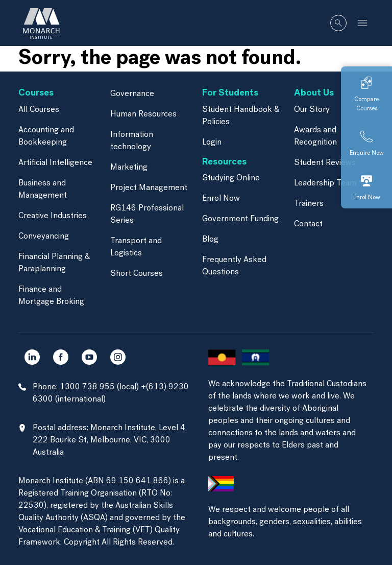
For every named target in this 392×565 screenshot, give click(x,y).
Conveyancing (44, 237)
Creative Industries (53, 216)
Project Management (149, 188)
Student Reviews (325, 163)
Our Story (312, 110)
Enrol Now (221, 199)
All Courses (39, 110)
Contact (308, 224)
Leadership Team (325, 183)
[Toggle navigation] (362, 23)
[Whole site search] (338, 23)
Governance (132, 94)
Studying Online (231, 178)
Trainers (309, 204)
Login (212, 143)
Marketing (129, 168)
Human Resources (143, 114)
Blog (210, 240)
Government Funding (240, 219)
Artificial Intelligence (55, 163)
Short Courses (137, 274)
